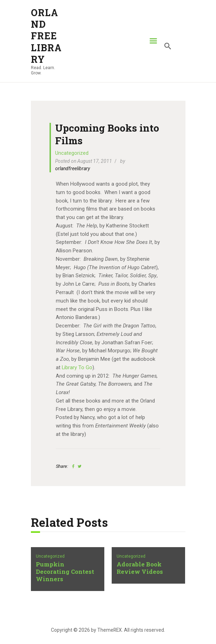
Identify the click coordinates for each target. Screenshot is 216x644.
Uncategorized (72, 153)
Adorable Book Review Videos (140, 568)
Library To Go (77, 367)
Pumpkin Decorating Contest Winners (65, 572)
